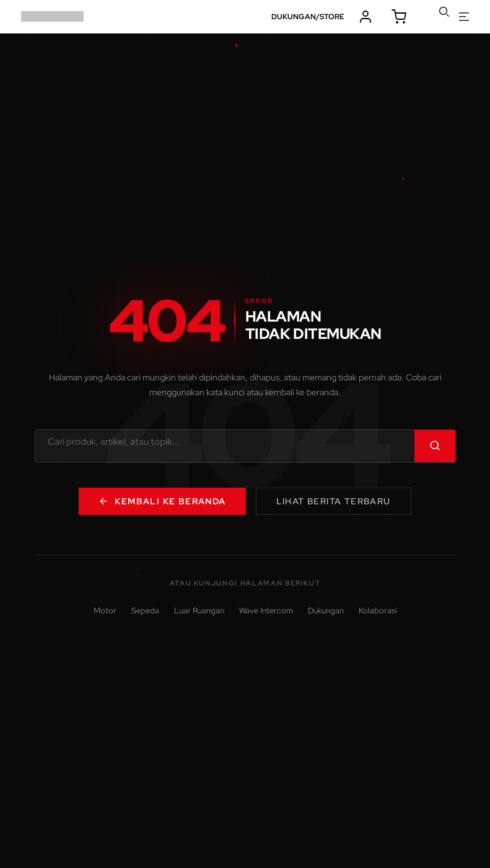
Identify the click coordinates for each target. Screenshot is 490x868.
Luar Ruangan (199, 611)
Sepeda (145, 611)
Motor (105, 611)
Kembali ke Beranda (162, 501)
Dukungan (326, 611)
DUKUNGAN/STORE (308, 17)
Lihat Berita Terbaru (334, 501)
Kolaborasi (378, 611)
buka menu (464, 17)
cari (444, 12)
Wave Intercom (266, 611)
